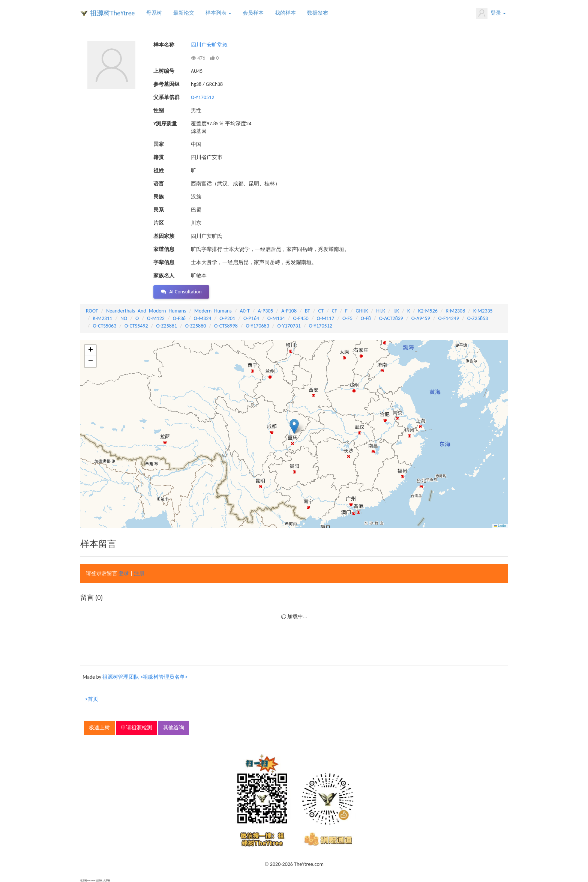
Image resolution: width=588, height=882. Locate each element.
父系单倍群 (166, 97)
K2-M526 (428, 311)
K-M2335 (483, 311)
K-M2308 (456, 311)
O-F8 (366, 318)
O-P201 (227, 318)
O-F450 (301, 318)
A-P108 (289, 311)
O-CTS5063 (105, 326)
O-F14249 (449, 318)
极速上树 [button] (99, 728)
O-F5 (347, 318)
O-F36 (179, 318)
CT (321, 311)
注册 (139, 573)
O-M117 (325, 318)
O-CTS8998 (226, 326)
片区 (159, 223)
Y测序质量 (165, 124)
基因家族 (164, 236)
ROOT (92, 311)
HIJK (381, 311)
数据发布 (318, 13)
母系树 (154, 13)
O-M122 (156, 318)
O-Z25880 (196, 326)
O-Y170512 (202, 97)
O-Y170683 (258, 326)
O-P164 (251, 318)
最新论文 (184, 13)
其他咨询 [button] (174, 728)
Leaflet (500, 526)
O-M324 (203, 318)
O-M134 (276, 318)
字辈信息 (164, 262)
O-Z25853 (478, 318)
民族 (159, 197)
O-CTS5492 (136, 326)
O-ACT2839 (391, 318)
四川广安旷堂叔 (209, 45)
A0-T (245, 311)
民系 (159, 210)
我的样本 (285, 13)
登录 (491, 14)
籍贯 (159, 157)
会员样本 (253, 13)
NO (124, 318)
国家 (159, 144)
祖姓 (159, 171)
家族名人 (164, 276)
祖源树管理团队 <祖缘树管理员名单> (145, 677)
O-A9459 (421, 318)
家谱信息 (164, 249)
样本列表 (218, 13)
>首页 (92, 699)
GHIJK (362, 311)
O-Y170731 (289, 326)
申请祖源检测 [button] (136, 728)
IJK (396, 311)
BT (307, 311)
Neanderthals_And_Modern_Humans (146, 311)
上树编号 (164, 71)
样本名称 (164, 45)
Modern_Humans (213, 311)
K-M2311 (103, 318)
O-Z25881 (166, 326)
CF (334, 311)
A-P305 (266, 311)
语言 (159, 184)
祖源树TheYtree (112, 13)
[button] (294, 426)
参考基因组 (166, 84)
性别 (159, 110)
